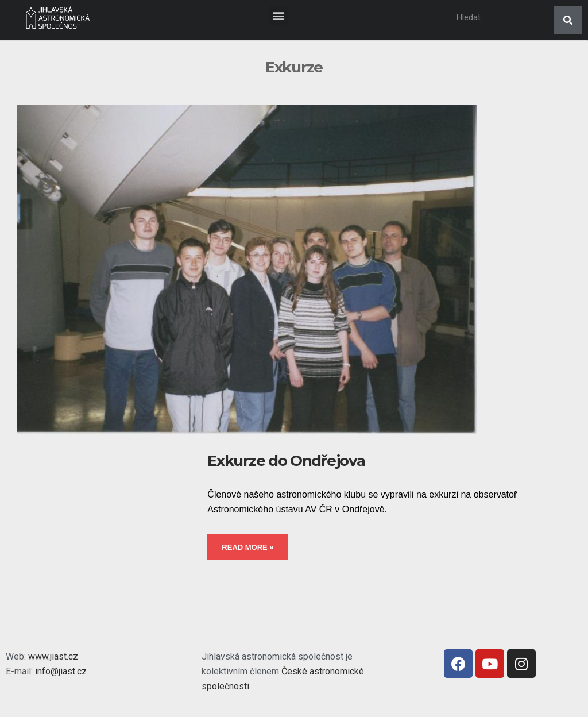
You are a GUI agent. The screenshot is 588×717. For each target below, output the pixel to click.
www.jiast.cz (53, 656)
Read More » (247, 547)
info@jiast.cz (61, 671)
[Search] (568, 20)
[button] (278, 15)
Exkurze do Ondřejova (286, 461)
